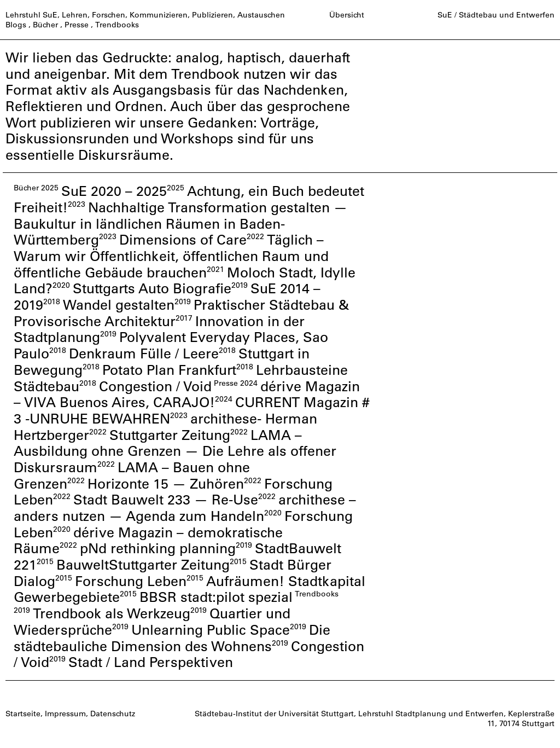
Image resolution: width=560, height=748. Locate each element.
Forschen (109, 15)
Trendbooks (117, 25)
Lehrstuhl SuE (31, 15)
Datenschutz (113, 714)
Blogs (16, 25)
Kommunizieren (159, 15)
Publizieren (212, 15)
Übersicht (347, 15)
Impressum (65, 714)
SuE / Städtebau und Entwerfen (496, 15)
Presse (77, 25)
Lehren (75, 15)
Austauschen (261, 15)
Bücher (45, 25)
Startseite (23, 714)
